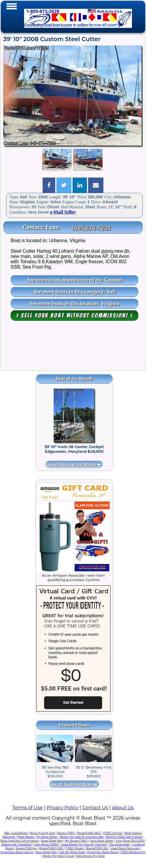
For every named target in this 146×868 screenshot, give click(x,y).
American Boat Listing (17, 852)
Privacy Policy (62, 808)
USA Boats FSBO (46, 844)
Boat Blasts (26, 837)
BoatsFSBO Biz (97, 848)
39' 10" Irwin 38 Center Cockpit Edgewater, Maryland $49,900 (74, 449)
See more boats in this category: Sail (75, 292)
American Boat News (102, 852)
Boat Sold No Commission (19, 841)
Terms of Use (27, 808)
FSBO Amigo (113, 833)
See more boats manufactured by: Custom (74, 280)
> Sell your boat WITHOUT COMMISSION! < (74, 315)
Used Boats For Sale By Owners (84, 844)
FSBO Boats (75, 848)
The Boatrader (119, 844)
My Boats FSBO (76, 841)
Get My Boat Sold (72, 852)
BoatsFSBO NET (89, 833)
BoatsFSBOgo (26, 848)
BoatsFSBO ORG (51, 848)
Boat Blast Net (52, 841)
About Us (123, 808)
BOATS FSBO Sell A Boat (124, 837)
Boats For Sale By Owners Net (82, 837)
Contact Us (95, 808)
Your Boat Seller (101, 841)
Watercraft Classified (16, 844)
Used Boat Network (125, 848)
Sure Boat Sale (46, 852)
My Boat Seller (47, 837)
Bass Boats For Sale (90, 856)
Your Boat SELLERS (130, 841)
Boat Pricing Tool (42, 833)
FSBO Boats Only (133, 852)
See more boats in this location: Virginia (74, 303)
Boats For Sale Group (58, 856)
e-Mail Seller (63, 212)
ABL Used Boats (16, 833)
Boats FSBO (66, 833)
